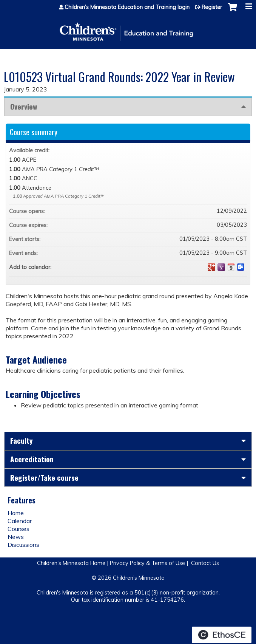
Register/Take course (44, 478)
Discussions (23, 545)
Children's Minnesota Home (71, 563)
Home (16, 513)
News (16, 537)
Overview (24, 106)
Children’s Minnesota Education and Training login (127, 7)
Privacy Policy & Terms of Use (147, 563)
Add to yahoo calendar (221, 267)
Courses (19, 529)
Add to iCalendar (231, 267)
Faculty (22, 440)
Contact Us (205, 563)
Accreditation (32, 459)
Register (212, 7)
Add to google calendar (211, 267)
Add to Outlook (241, 267)
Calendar (20, 521)
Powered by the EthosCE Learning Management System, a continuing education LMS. (222, 635)
